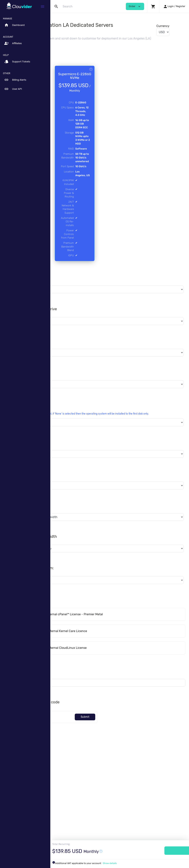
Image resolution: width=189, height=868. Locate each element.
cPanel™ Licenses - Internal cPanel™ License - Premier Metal (105, 700)
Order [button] (135, 6)
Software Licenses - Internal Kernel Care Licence (97, 717)
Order (163, 851)
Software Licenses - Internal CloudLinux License (97, 733)
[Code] (77, 803)
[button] (153, 6)
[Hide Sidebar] (42, 7)
